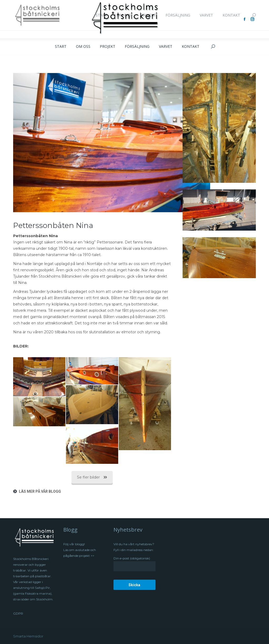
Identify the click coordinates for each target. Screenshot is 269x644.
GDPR (18, 613)
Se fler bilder (92, 477)
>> (92, 556)
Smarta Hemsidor (28, 636)
